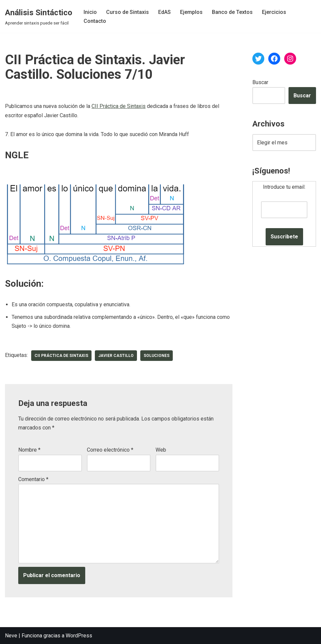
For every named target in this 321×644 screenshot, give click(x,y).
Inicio (90, 12)
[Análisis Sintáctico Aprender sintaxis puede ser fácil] (39, 16)
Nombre (29, 450)
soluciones (157, 356)
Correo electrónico (110, 450)
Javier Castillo (116, 356)
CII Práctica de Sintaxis (119, 106)
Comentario (33, 479)
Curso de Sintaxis (128, 12)
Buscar (260, 82)
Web (161, 450)
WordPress (79, 636)
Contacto (95, 21)
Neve (11, 636)
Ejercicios (274, 12)
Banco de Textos (232, 12)
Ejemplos (191, 12)
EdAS (164, 12)
